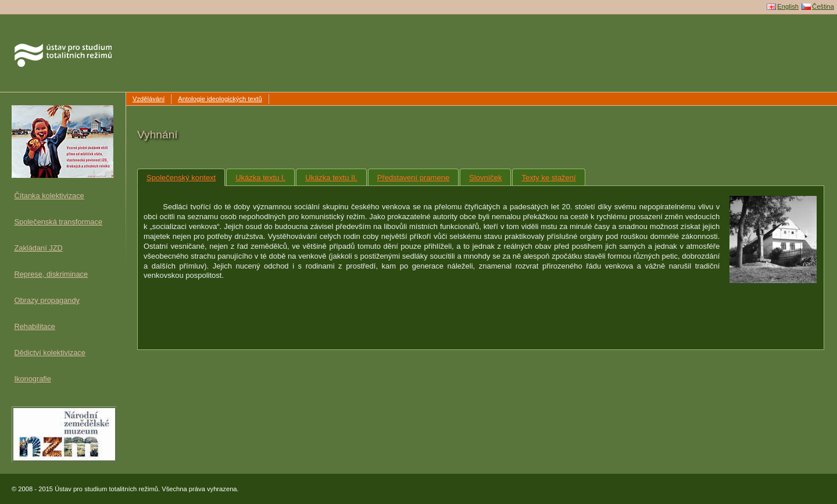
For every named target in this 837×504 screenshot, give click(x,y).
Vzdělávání (149, 99)
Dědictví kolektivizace (50, 353)
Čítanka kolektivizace (49, 196)
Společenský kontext (181, 178)
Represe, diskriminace (51, 274)
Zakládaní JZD (39, 248)
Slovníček (485, 178)
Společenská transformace (59, 222)
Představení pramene (413, 178)
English (788, 6)
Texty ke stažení (548, 178)
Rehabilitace (35, 326)
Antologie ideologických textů (220, 99)
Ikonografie (33, 379)
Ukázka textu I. (260, 178)
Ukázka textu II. (331, 178)
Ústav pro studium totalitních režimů (57, 29)
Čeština (823, 6)
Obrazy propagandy (47, 300)
